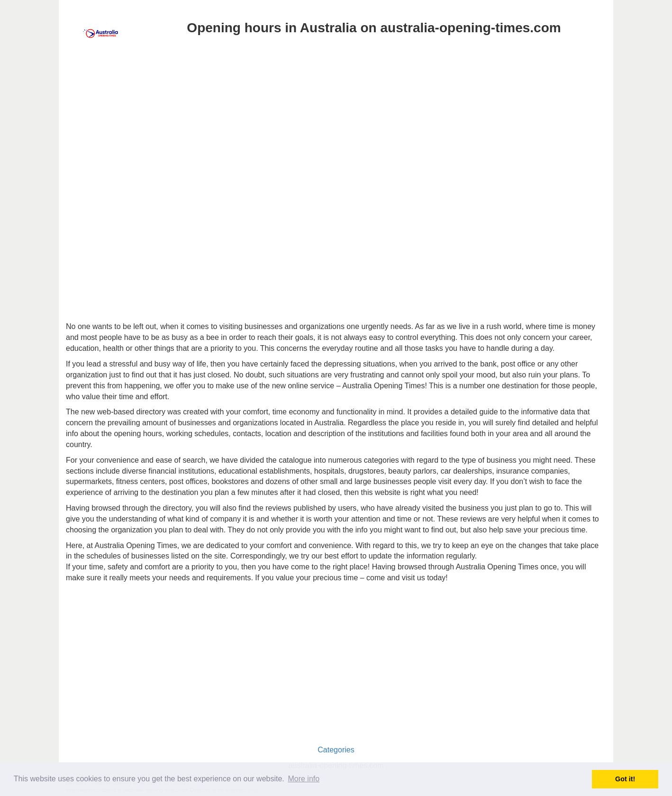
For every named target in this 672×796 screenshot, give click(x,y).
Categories (336, 750)
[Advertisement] (336, 122)
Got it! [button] (625, 779)
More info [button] (304, 779)
